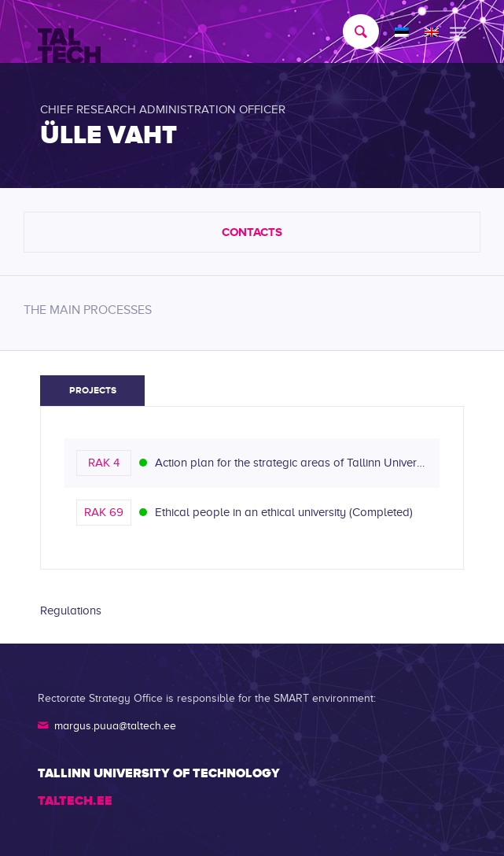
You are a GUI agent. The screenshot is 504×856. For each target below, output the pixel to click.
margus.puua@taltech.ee (115, 726)
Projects (93, 390)
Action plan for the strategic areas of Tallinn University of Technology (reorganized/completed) (291, 463)
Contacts (252, 232)
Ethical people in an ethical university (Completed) (284, 512)
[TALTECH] (209, 32)
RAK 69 (104, 512)
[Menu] (458, 31)
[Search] (353, 31)
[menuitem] (353, 31)
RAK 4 (104, 463)
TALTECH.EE (75, 801)
